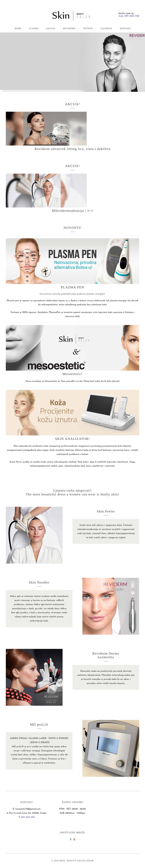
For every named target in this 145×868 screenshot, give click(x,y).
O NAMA (34, 28)
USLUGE (51, 28)
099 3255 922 (28, 817)
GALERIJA (106, 28)
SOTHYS (88, 28)
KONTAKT (125, 28)
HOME (18, 28)
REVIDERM (69, 28)
